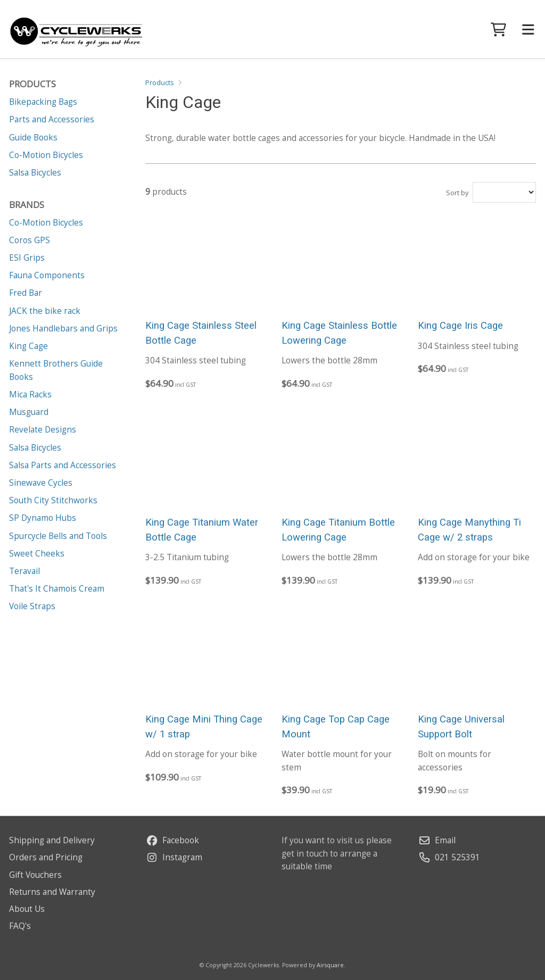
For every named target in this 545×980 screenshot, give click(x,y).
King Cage (28, 346)
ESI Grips (27, 258)
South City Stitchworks (53, 500)
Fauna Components (47, 275)
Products (160, 82)
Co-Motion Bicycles (46, 223)
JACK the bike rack (45, 311)
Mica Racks (30, 395)
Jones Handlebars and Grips (63, 329)
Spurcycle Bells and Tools (58, 536)
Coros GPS (30, 240)
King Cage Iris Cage (460, 326)
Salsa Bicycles (35, 448)
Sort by (457, 193)
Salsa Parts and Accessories (63, 465)
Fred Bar (26, 293)
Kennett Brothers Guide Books (56, 370)
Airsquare (330, 965)
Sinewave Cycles (41, 483)
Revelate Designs (43, 430)
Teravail (24, 571)
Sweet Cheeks (37, 554)
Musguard (29, 412)
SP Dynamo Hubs (43, 518)
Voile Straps (32, 606)
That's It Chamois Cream (57, 589)
